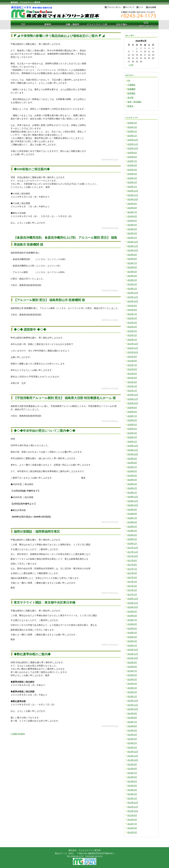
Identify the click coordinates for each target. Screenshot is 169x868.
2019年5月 (132, 476)
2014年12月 (133, 701)
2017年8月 (132, 565)
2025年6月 (132, 165)
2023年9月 (132, 255)
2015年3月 (132, 688)
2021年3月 (132, 382)
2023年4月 (132, 276)
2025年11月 (133, 144)
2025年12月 (133, 140)
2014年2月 (132, 743)
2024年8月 (132, 208)
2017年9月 (132, 561)
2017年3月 (132, 586)
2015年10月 (133, 658)
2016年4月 (132, 633)
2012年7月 (132, 824)
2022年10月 (133, 301)
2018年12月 (133, 497)
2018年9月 (132, 510)
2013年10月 (133, 760)
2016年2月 (132, 641)
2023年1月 (132, 289)
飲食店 (130, 106)
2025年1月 (132, 187)
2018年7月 (132, 518)
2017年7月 (132, 569)
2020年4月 (132, 429)
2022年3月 (132, 331)
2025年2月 (132, 182)
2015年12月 (133, 650)
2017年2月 (132, 590)
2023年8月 (132, 259)
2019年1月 (132, 493)
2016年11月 (133, 603)
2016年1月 (132, 645)
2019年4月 (132, 480)
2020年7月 (132, 416)
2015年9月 (132, 662)
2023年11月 (133, 246)
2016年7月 (132, 620)
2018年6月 (132, 522)
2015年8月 (132, 667)
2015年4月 (132, 684)
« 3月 (131, 65)
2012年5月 (132, 832)
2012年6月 (132, 828)
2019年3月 (132, 484)
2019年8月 (132, 463)
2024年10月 (133, 199)
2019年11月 (133, 450)
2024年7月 (132, 212)
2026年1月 (132, 136)
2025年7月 (132, 161)
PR (129, 81)
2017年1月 (132, 595)
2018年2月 (132, 539)
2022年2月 (132, 335)
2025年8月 (132, 157)
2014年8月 (132, 718)
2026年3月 (132, 127)
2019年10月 (133, 454)
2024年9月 (132, 204)
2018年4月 (132, 531)
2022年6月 (132, 318)
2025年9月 (132, 153)
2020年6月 (132, 420)
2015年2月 (132, 692)
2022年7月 (132, 314)
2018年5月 (132, 527)
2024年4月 (132, 225)
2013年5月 (132, 781)
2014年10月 (133, 709)
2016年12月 (133, 599)
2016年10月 (133, 607)
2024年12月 (133, 191)
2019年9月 (132, 459)
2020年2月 (132, 437)
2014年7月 (132, 722)
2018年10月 (133, 505)
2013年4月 (132, 786)
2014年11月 (133, 705)
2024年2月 (132, 233)
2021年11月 (133, 348)
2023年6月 (132, 267)
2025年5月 (132, 170)
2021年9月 (132, 357)
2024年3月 (132, 229)
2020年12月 (133, 395)
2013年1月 (132, 798)
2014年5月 (132, 730)
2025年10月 (133, 148)
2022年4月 (132, 327)
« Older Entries (18, 734)
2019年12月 (133, 446)
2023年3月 (132, 280)
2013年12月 (133, 752)
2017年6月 (132, 573)
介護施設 (131, 85)
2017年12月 (133, 548)
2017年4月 (132, 582)
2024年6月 (132, 216)
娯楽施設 (131, 93)
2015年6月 (132, 675)
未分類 (130, 98)
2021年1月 (132, 391)
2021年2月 (132, 386)
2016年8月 (132, 616)
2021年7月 (132, 365)
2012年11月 (133, 807)
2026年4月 (132, 123)
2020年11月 (133, 399)
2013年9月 (132, 764)
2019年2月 (132, 488)
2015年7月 (132, 671)
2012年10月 (133, 811)
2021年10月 (133, 352)
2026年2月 (132, 131)
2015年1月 (132, 696)
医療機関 (131, 89)
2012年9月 (132, 815)
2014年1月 (132, 747)
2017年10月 (133, 556)
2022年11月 (133, 297)
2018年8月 (132, 514)
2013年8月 (132, 769)
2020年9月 (132, 408)
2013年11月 (133, 756)
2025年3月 (132, 178)
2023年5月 (132, 272)
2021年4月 (132, 378)
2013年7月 (132, 773)
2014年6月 (132, 726)
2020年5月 (132, 425)
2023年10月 (133, 250)
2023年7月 (132, 263)
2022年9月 (132, 306)
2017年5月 (132, 578)
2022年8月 (132, 310)
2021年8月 (132, 361)
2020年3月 (132, 433)
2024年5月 (132, 221)
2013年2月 (132, 794)
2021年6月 (132, 369)
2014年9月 (132, 713)
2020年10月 (133, 403)
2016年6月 (132, 624)
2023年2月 (132, 284)
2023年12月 (133, 242)
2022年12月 (133, 293)
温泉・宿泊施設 (134, 102)
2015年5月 (132, 679)
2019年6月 (132, 471)
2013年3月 (132, 790)
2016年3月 (132, 637)
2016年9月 (132, 611)
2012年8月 (132, 820)
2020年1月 (132, 442)
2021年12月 (133, 344)
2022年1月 (132, 340)
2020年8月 (132, 412)
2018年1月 (132, 544)
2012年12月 (133, 803)
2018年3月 (132, 535)
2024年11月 (133, 195)
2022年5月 (132, 323)
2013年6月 (132, 777)
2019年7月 (132, 467)
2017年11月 (133, 552)
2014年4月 (132, 735)
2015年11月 (133, 654)
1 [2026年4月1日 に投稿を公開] (137, 48)
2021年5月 (132, 374)
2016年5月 (132, 628)
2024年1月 (132, 238)
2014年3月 (132, 739)
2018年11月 (133, 501)
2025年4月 (132, 174)
